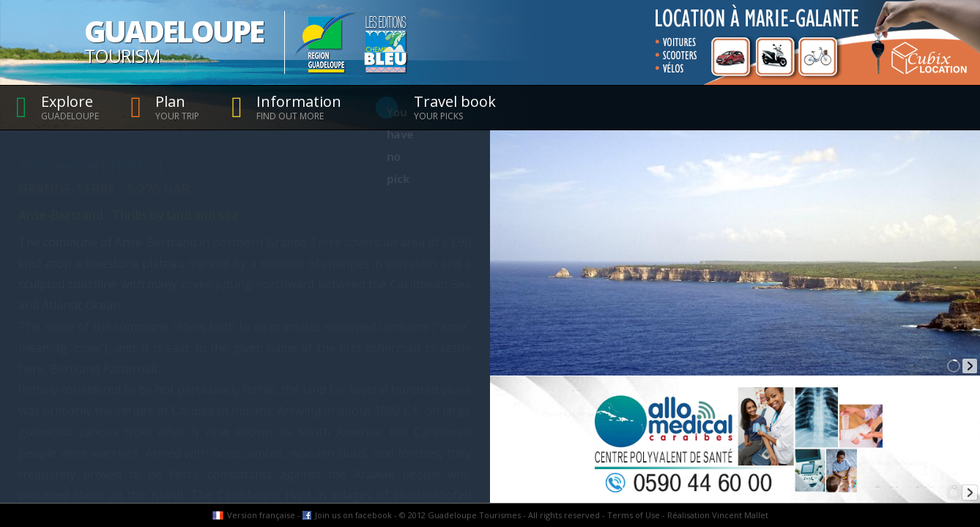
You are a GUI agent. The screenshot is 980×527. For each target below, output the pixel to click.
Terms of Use (634, 515)
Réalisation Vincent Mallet (718, 515)
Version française (261, 515)
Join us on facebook (353, 515)
